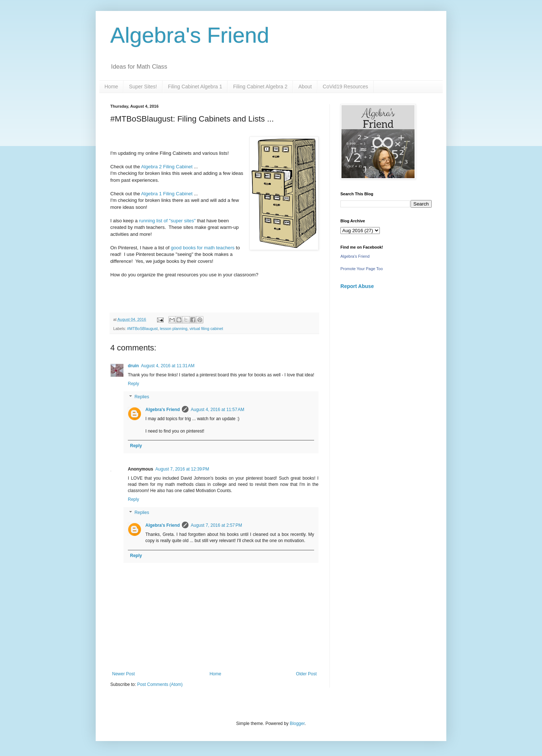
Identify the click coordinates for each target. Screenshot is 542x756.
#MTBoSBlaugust (142, 329)
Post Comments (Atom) (160, 684)
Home (111, 87)
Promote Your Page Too (362, 269)
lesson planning (174, 329)
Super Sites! (143, 87)
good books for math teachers (203, 248)
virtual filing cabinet (206, 329)
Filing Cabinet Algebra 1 (195, 87)
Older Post (306, 674)
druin (133, 366)
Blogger (297, 724)
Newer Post (123, 674)
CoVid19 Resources (346, 87)
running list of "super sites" (167, 221)
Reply (133, 384)
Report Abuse (357, 286)
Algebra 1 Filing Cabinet (167, 194)
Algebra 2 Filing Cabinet (167, 167)
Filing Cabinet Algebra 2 (260, 87)
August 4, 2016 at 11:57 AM (217, 410)
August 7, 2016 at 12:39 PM (182, 469)
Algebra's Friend (190, 35)
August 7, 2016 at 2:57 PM (216, 525)
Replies (142, 397)
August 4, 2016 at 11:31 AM (168, 366)
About (305, 87)
